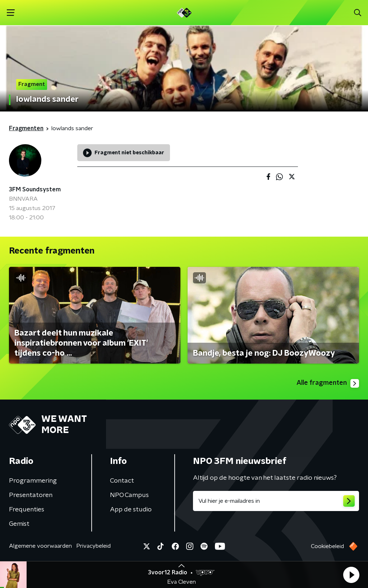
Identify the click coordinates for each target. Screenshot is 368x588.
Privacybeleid (93, 546)
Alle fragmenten (328, 383)
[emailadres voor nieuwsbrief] (276, 501)
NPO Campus (129, 495)
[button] (351, 575)
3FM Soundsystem (35, 190)
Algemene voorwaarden (40, 546)
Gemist (19, 524)
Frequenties (27, 510)
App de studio (131, 510)
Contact (122, 481)
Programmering (33, 481)
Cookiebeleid (327, 546)
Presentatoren (31, 495)
